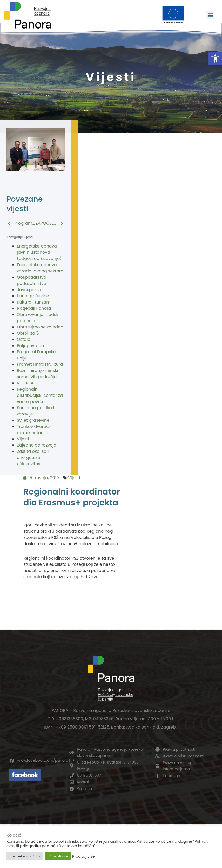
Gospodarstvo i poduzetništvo (33, 280)
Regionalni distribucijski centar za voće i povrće (40, 395)
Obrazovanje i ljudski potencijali (38, 318)
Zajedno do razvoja (37, 445)
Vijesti (23, 439)
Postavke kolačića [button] (25, 856)
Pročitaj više (83, 856)
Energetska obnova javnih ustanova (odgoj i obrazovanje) (39, 252)
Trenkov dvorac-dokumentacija (34, 430)
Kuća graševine (33, 296)
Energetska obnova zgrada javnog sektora (40, 268)
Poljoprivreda (31, 346)
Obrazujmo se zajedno (40, 327)
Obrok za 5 (28, 333)
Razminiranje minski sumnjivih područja (38, 374)
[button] (215, 59)
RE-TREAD (27, 383)
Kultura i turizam (34, 302)
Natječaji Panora (34, 308)
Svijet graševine (33, 420)
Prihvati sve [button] (58, 856)
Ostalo (24, 339)
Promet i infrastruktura (40, 364)
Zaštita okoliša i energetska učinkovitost (33, 458)
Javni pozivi (29, 290)
